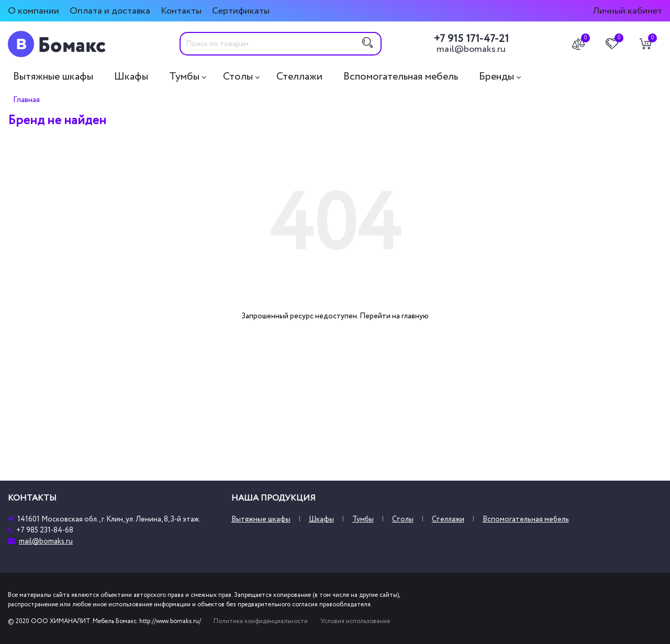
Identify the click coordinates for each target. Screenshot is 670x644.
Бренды (496, 76)
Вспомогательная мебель (401, 76)
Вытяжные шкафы (53, 76)
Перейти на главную (394, 316)
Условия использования (355, 621)
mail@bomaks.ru (471, 49)
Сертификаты (241, 11)
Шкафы (131, 76)
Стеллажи (299, 76)
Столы (238, 76)
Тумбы (184, 76)
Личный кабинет (627, 11)
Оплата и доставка (110, 11)
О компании (33, 11)
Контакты (181, 11)
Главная (26, 99)
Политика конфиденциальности (261, 621)
